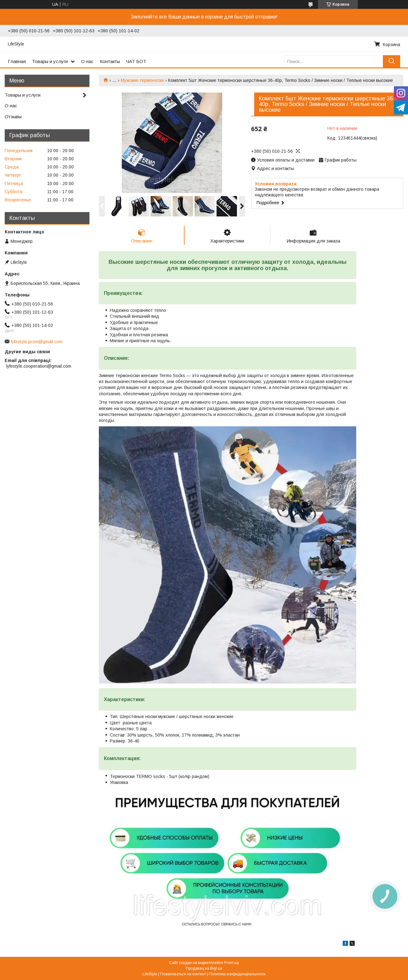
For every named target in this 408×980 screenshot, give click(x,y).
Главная (17, 61)
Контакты (110, 61)
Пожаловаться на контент (183, 974)
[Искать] (392, 61)
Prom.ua (231, 963)
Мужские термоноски (142, 80)
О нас (87, 61)
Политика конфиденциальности (237, 974)
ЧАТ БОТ (136, 61)
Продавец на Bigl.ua (204, 968)
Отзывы (13, 117)
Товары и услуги (50, 61)
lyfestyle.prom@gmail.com (37, 342)
